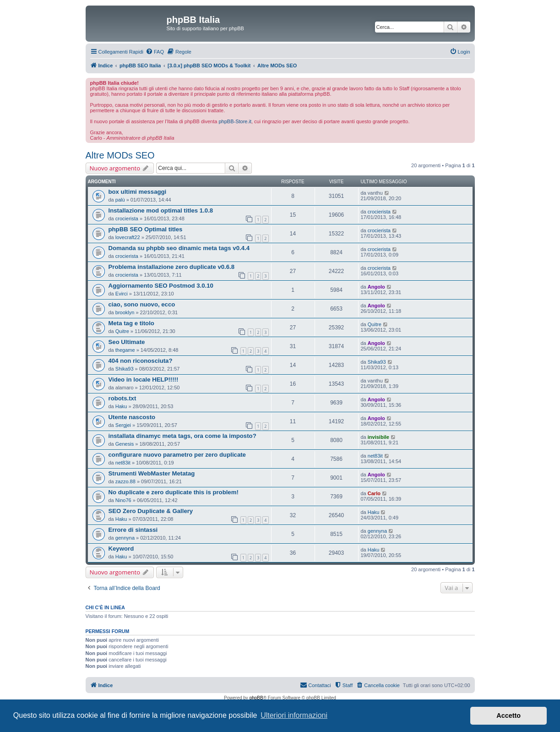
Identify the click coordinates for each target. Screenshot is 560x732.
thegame (125, 350)
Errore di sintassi (133, 530)
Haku (121, 406)
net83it (123, 463)
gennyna (125, 538)
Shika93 (125, 369)
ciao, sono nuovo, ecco (142, 304)
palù (120, 200)
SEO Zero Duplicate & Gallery (151, 511)
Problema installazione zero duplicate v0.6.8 (172, 267)
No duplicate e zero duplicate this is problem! (174, 492)
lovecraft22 (128, 237)
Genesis (125, 444)
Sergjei (123, 425)
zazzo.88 (125, 481)
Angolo (376, 287)
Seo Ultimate (127, 342)
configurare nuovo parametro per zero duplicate (177, 455)
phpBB (256, 698)
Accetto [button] (508, 716)
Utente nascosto (132, 417)
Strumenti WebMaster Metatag (152, 473)
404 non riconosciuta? (141, 361)
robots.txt (122, 398)
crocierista (127, 219)
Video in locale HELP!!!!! (144, 380)
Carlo (374, 493)
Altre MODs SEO (120, 155)
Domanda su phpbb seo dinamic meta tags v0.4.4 (179, 248)
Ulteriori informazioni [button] (294, 715)
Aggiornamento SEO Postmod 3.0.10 (161, 286)
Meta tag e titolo (131, 323)
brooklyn (125, 312)
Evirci (122, 294)
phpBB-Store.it (235, 121)
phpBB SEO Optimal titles (146, 229)
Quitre (122, 331)
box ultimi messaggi (138, 192)
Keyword (121, 549)
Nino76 (123, 500)
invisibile (378, 437)
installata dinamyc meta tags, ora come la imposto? (182, 436)
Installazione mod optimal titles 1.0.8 (161, 210)
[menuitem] (155, 52)
